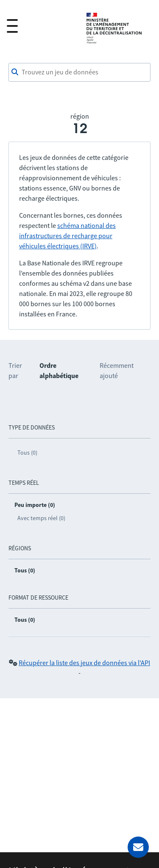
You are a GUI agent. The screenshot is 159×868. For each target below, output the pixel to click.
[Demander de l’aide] (138, 847)
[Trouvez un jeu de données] (79, 72)
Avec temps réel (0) (41, 518)
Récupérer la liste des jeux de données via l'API (84, 663)
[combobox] (79, 72)
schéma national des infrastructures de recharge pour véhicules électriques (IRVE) (67, 236)
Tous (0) (27, 452)
